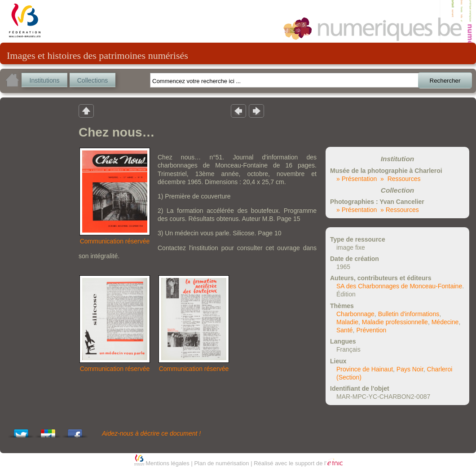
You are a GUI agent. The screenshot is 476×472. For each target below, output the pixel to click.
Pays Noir (410, 369)
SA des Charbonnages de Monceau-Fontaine (399, 286)
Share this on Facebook (75, 431)
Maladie (347, 322)
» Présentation (357, 179)
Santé (345, 330)
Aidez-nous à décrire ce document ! (151, 433)
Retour (86, 110)
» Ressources (400, 179)
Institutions (45, 80)
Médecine (445, 322)
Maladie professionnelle (395, 322)
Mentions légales (167, 463)
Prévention (371, 330)
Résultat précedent (238, 110)
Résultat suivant (256, 110)
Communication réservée (115, 241)
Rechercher (445, 81)
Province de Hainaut (365, 369)
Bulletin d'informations (409, 314)
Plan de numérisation (221, 463)
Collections (93, 80)
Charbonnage (355, 314)
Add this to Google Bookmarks (48, 431)
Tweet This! (21, 431)
